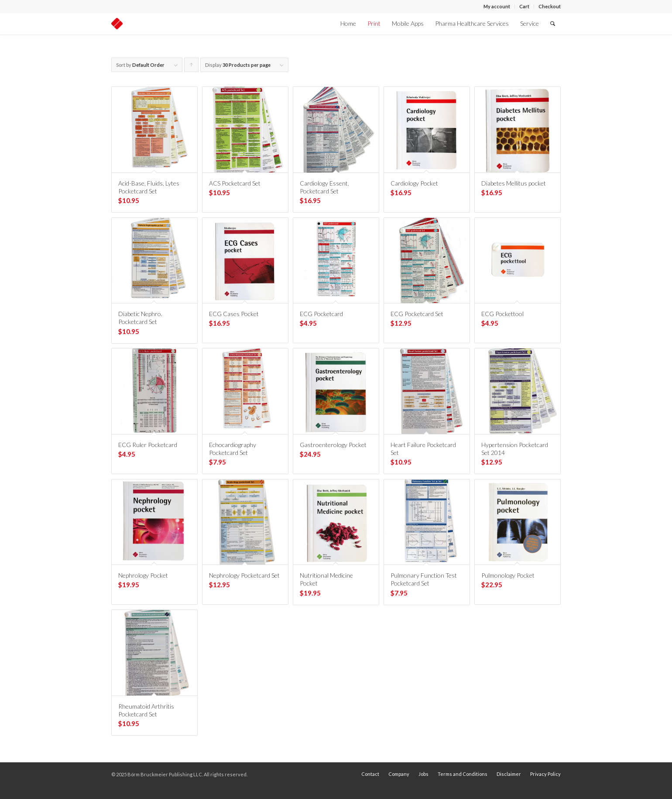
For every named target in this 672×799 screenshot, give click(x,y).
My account (497, 6)
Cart (524, 6)
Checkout (550, 6)
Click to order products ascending (192, 67)
